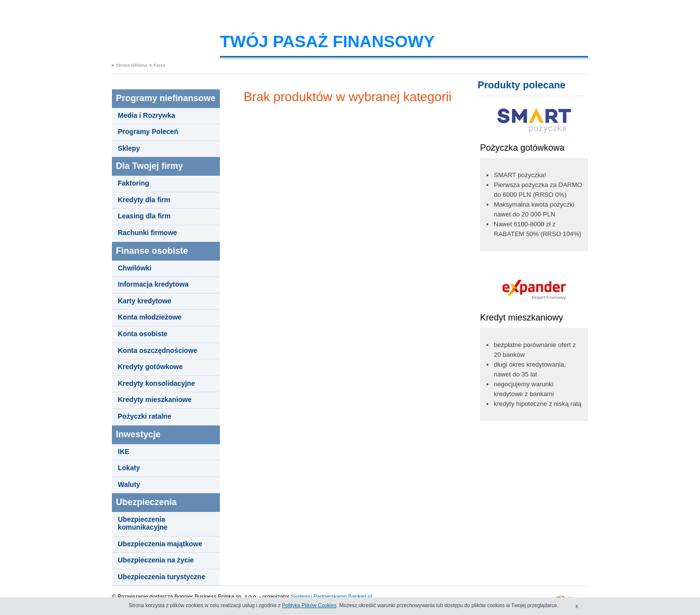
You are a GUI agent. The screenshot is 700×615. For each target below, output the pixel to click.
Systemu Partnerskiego (319, 596)
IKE (123, 452)
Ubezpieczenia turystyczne (162, 577)
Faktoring (134, 183)
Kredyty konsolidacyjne (156, 384)
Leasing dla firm (144, 216)
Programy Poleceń (148, 132)
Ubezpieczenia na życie (156, 560)
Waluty (129, 485)
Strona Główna (132, 65)
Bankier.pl (360, 596)
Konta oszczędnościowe (158, 351)
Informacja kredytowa (153, 284)
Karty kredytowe (145, 301)
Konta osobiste (143, 334)
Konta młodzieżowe (150, 317)
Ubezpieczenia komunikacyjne (143, 523)
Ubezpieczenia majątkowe (160, 544)
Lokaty (129, 468)
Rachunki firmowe (148, 233)
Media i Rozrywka (147, 116)
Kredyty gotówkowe (150, 367)
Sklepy (129, 148)
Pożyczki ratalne (145, 416)
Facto (160, 65)
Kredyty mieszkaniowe (155, 400)
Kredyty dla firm (144, 200)
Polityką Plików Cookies (310, 605)
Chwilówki (135, 268)
